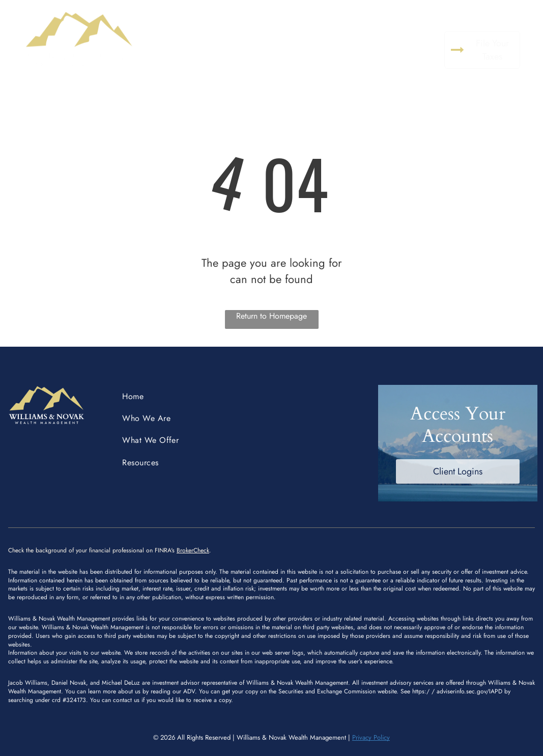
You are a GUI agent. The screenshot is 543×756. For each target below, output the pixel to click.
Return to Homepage (271, 316)
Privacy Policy (371, 737)
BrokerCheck (193, 550)
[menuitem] (207, 40)
